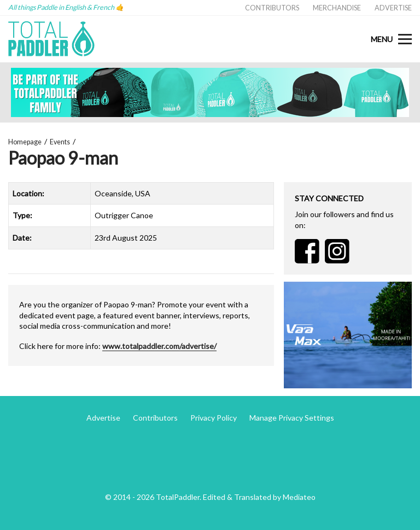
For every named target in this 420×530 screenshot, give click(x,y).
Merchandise (337, 8)
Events (60, 142)
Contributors (272, 8)
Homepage (25, 142)
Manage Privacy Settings (292, 418)
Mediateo (299, 497)
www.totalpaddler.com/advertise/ (159, 346)
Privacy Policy (214, 418)
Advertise (393, 8)
